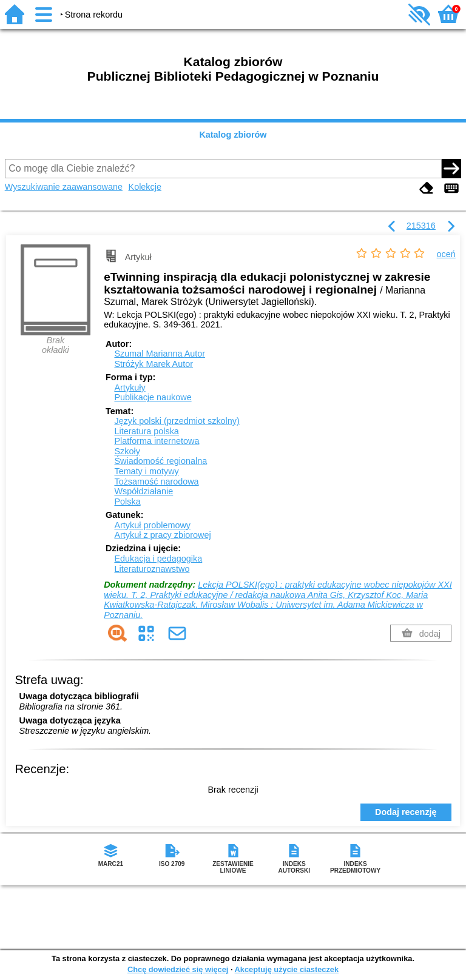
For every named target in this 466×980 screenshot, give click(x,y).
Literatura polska (146, 431)
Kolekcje (145, 187)
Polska (127, 502)
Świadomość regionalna (160, 461)
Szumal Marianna (160, 354)
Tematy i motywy (146, 471)
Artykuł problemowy (152, 525)
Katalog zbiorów (233, 135)
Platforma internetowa (157, 441)
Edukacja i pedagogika (158, 559)
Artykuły (130, 388)
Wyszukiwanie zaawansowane (64, 187)
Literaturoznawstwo (152, 569)
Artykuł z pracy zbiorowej (162, 535)
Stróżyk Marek (154, 364)
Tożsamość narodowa (156, 482)
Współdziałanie (144, 491)
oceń (446, 254)
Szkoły (127, 451)
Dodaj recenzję (406, 812)
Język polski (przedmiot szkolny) (177, 421)
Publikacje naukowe (153, 397)
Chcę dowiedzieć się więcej (178, 969)
